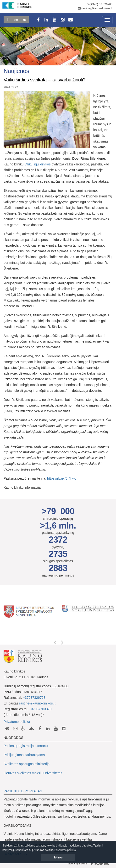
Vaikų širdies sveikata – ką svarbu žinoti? (44, 80)
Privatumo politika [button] (65, 850)
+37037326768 (34, 698)
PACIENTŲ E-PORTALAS (23, 791)
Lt (8, 20)
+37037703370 (40, 709)
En (16, 20)
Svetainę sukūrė (90, 864)
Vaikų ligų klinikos (37, 164)
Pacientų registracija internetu (26, 746)
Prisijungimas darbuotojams (24, 755)
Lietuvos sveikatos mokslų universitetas (33, 773)
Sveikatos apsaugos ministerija (27, 764)
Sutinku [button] (58, 857)
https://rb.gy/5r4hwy (62, 478)
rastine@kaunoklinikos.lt (97, 8)
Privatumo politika (17, 722)
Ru (24, 20)
